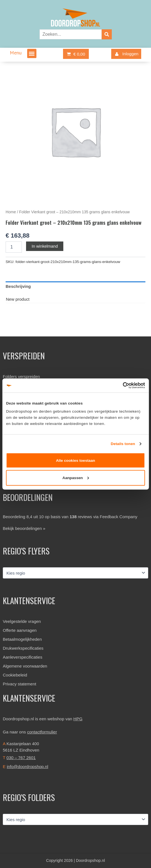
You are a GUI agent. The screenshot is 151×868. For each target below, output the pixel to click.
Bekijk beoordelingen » (24, 528)
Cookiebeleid (15, 675)
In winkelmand (45, 246)
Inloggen (126, 54)
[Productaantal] (14, 247)
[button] (32, 53)
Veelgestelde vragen (22, 621)
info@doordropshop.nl (27, 767)
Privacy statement (19, 684)
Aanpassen (76, 478)
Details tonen (123, 443)
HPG (78, 719)
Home (11, 212)
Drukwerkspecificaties (23, 648)
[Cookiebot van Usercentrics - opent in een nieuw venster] (120, 385)
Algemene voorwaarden (25, 666)
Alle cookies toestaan (76, 460)
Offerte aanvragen (20, 630)
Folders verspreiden (21, 376)
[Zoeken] (107, 34)
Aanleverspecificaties (23, 657)
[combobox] (71, 34)
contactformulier (42, 732)
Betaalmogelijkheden (22, 639)
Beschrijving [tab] (18, 286)
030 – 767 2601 (21, 758)
